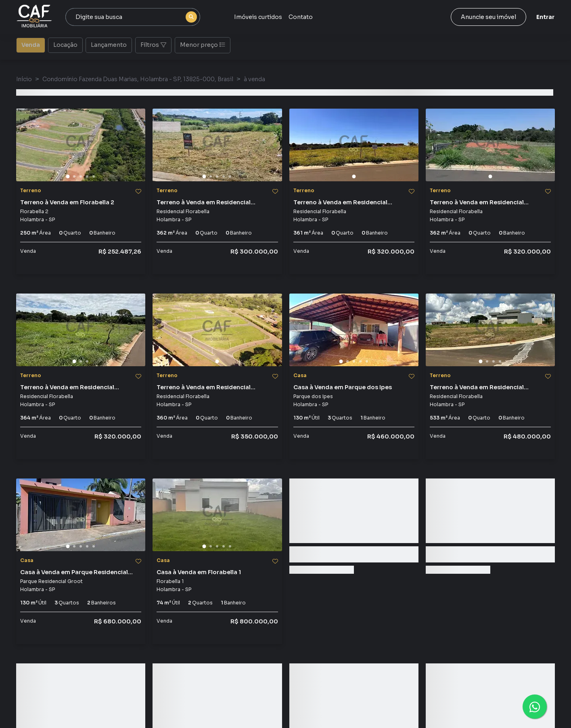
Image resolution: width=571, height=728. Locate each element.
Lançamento (109, 44)
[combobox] (133, 17)
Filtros (153, 45)
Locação (65, 44)
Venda (31, 44)
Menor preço (203, 45)
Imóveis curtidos (258, 17)
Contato (301, 17)
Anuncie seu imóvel (488, 17)
